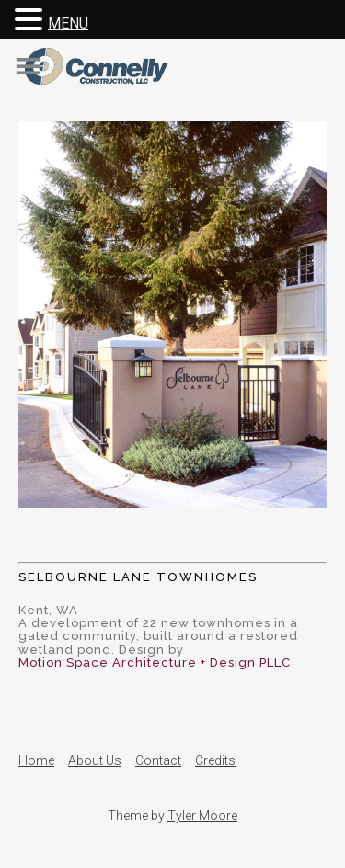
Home (36, 760)
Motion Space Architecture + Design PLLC (155, 662)
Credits (215, 760)
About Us (95, 760)
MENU (68, 23)
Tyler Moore (202, 816)
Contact (158, 760)
